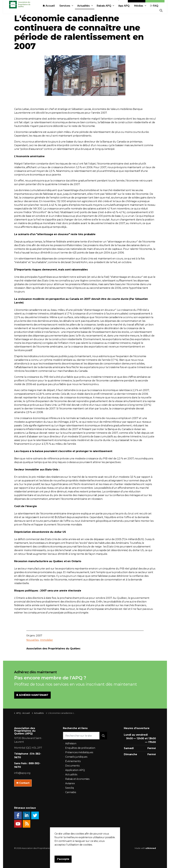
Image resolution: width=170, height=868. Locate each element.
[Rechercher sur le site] (85, 736)
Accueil (14, 17)
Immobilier (47, 640)
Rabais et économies (77, 779)
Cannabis (71, 792)
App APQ (89, 17)
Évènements (73, 761)
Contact (137, 10)
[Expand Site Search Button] (161, 10)
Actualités (49, 17)
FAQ (119, 17)
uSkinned (151, 848)
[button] (103, 736)
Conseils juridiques (76, 757)
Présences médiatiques (79, 752)
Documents (72, 766)
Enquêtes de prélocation (80, 748)
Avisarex (70, 783)
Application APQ (75, 770)
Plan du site (104, 848)
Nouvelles (32, 640)
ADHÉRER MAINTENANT (32, 695)
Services (30, 17)
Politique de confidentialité (84, 848)
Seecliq (70, 788)
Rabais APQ (69, 17)
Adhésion (155, 10)
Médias (104, 17)
